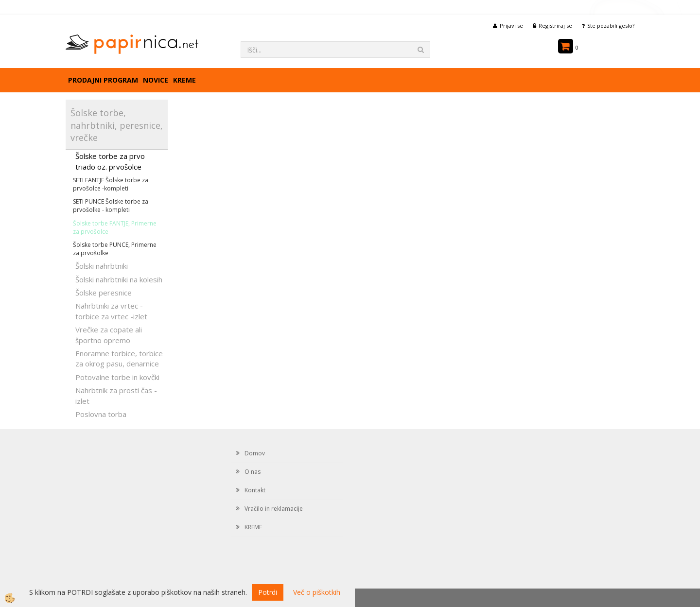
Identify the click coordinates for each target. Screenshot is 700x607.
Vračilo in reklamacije (274, 509)
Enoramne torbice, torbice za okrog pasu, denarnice (119, 358)
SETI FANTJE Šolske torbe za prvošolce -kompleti (111, 184)
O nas (253, 472)
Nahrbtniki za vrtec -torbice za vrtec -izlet (111, 311)
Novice (156, 80)
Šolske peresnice (104, 293)
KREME (184, 80)
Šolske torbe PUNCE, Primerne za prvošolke (115, 249)
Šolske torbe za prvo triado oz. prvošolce (110, 161)
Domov (255, 453)
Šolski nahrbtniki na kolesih (119, 279)
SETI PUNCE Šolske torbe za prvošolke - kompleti (111, 206)
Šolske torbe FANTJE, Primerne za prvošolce (115, 227)
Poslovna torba (101, 414)
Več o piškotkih (317, 592)
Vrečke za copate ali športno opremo (109, 335)
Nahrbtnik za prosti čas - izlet (116, 395)
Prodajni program (103, 80)
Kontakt (255, 490)
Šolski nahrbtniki (102, 266)
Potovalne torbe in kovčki (117, 377)
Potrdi (268, 592)
